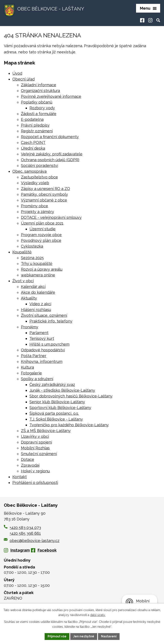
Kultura (27, 367)
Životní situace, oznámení (44, 315)
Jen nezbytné (84, 636)
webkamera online (38, 275)
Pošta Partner (34, 356)
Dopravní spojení (36, 442)
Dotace (28, 459)
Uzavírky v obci (35, 436)
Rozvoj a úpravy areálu (42, 269)
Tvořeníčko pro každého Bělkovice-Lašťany (69, 425)
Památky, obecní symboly (44, 194)
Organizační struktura (40, 91)
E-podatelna (32, 119)
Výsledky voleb (35, 183)
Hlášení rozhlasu (36, 310)
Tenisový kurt (42, 338)
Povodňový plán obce (41, 240)
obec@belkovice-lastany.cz (32, 541)
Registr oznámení (37, 131)
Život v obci (23, 281)
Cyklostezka (32, 246)
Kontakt (20, 477)
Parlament (39, 333)
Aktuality (29, 298)
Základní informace (39, 85)
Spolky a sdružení (37, 379)
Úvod (17, 73)
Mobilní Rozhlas (35, 448)
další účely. (98, 615)
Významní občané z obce (44, 200)
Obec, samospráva (29, 171)
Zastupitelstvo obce (39, 177)
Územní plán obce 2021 (42, 223)
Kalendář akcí (33, 287)
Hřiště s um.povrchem (49, 344)
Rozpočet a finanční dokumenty (50, 137)
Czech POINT (33, 142)
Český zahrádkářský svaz (52, 385)
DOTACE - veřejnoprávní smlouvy (51, 217)
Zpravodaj (30, 465)
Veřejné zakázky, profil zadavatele (52, 154)
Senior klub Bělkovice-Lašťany (57, 402)
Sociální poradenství (40, 166)
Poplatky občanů (37, 102)
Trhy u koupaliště (37, 264)
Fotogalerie (31, 373)
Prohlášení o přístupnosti (35, 483)
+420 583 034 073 (25, 528)
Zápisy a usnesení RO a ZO (45, 189)
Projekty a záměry (37, 212)
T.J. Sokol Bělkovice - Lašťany (56, 419)
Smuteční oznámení (39, 454)
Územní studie (42, 229)
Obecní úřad (23, 79)
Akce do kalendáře (38, 292)
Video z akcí (40, 304)
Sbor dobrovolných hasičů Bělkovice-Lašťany (71, 396)
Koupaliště (22, 252)
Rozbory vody (42, 108)
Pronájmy (30, 327)
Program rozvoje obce (41, 235)
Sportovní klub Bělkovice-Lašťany (60, 408)
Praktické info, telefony (51, 321)
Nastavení (109, 636)
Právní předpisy (35, 125)
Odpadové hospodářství (43, 350)
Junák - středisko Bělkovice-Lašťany (62, 390)
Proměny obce (34, 206)
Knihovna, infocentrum (42, 361)
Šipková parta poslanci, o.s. (54, 413)
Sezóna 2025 (32, 258)
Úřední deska (33, 148)
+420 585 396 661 (25, 533)
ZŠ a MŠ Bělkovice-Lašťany (46, 431)
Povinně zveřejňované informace (51, 96)
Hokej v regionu (35, 471)
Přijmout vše (57, 636)
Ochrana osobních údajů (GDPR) (50, 160)
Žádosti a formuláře (39, 114)
